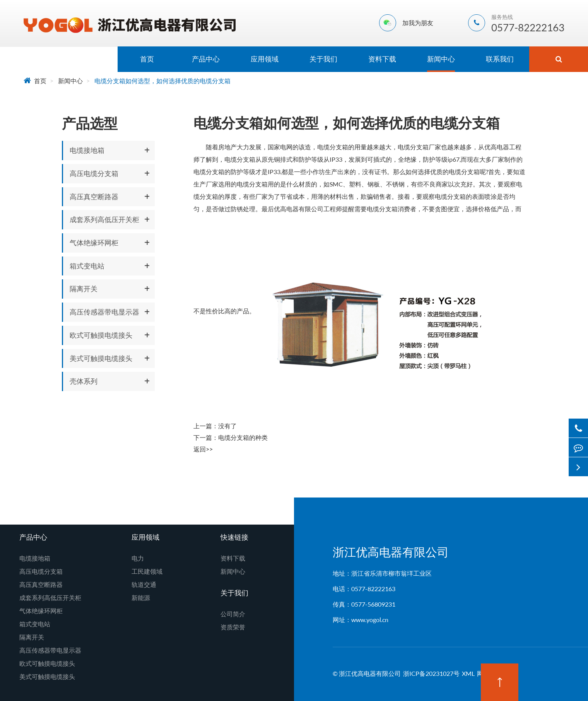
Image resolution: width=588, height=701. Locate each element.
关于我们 (323, 59)
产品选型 (90, 123)
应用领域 (265, 59)
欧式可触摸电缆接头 (101, 335)
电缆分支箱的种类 (243, 437)
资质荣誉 (233, 627)
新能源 (141, 598)
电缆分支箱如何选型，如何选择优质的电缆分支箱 (162, 81)
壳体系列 (84, 381)
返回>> (203, 449)
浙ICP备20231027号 (431, 673)
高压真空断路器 (94, 197)
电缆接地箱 (87, 150)
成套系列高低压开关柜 (104, 219)
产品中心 (206, 59)
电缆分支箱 (333, 147)
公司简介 (233, 614)
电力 (138, 558)
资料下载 (382, 59)
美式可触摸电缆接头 (101, 358)
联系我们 (500, 59)
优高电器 (497, 147)
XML (468, 673)
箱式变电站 (87, 266)
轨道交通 (144, 584)
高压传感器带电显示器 (104, 312)
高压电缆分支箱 (94, 173)
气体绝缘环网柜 (94, 243)
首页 (147, 59)
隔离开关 (84, 289)
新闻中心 (441, 59)
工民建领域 (147, 571)
